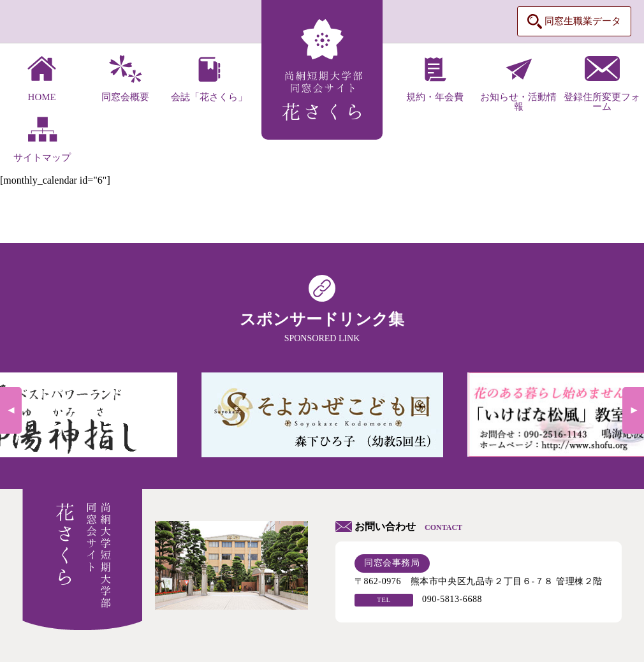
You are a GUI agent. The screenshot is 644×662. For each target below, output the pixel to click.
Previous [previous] (11, 410)
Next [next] (633, 410)
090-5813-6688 (452, 599)
